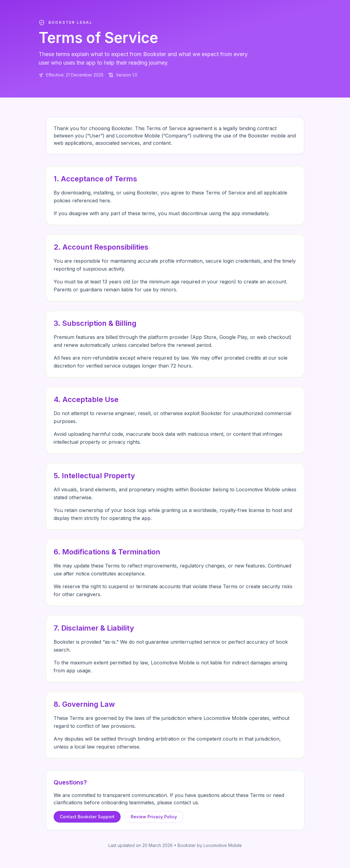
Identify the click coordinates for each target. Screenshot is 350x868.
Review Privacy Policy (154, 817)
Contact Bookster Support (87, 817)
